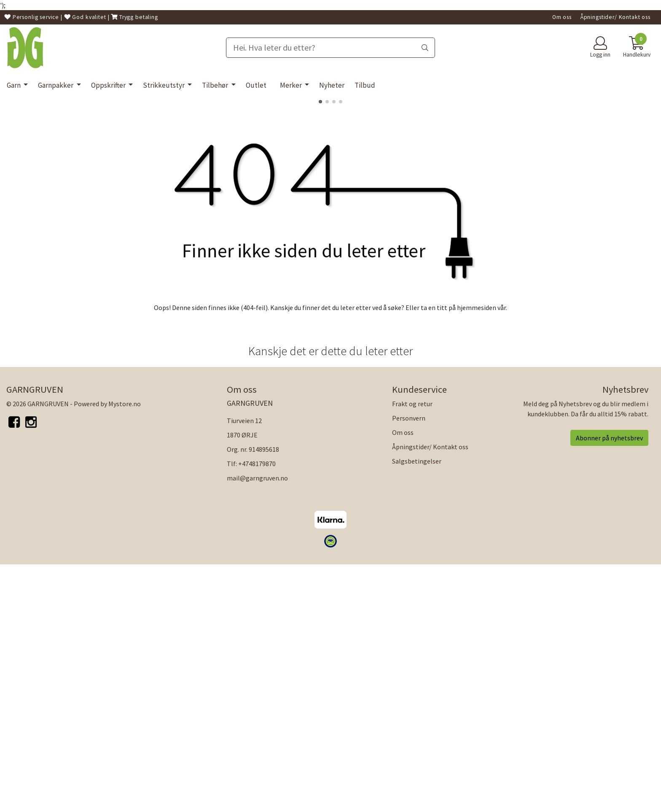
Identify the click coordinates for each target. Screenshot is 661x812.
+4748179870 (257, 710)
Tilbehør (216, 85)
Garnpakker (56, 85)
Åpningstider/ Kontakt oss (615, 17)
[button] (320, 349)
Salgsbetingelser (417, 708)
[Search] (330, 48)
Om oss (562, 17)
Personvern (409, 665)
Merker (292, 85)
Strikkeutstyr (164, 85)
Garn (14, 85)
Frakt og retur (412, 650)
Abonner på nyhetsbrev (609, 685)
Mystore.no (125, 650)
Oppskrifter (109, 85)
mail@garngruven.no (257, 725)
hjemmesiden (477, 555)
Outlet (256, 85)
